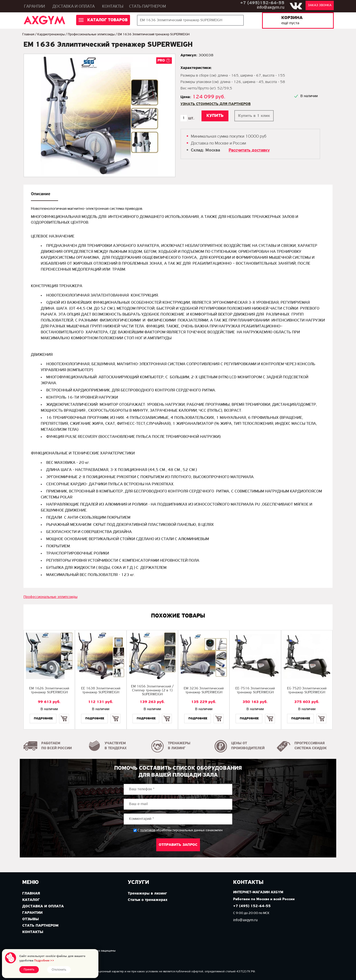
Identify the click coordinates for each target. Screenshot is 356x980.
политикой (148, 831)
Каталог (31, 900)
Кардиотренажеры (51, 34)
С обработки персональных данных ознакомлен (180, 830)
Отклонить (59, 970)
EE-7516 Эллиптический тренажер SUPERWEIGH (255, 691)
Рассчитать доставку (249, 150)
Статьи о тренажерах (148, 900)
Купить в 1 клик (254, 116)
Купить (64, 714)
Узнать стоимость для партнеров (216, 104)
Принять (29, 970)
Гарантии (34, 7)
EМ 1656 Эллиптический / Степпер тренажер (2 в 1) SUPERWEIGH (152, 691)
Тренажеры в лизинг (147, 894)
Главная (28, 34)
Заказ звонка (320, 5)
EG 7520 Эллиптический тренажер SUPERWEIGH (307, 691)
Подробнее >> (44, 961)
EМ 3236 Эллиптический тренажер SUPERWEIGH (204, 691)
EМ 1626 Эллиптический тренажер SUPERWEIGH (49, 691)
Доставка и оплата (74, 7)
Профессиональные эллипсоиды (91, 34)
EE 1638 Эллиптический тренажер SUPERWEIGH (101, 691)
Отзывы (31, 919)
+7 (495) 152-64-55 (252, 906)
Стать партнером (147, 7)
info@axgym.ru (271, 8)
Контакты (113, 7)
